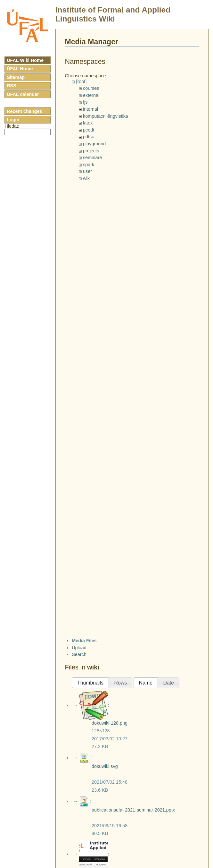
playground (94, 144)
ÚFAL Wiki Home (25, 60)
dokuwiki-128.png (110, 723)
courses (91, 88)
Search (79, 654)
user (87, 171)
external (91, 95)
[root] (81, 81)
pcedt (89, 130)
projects (91, 151)
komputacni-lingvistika (106, 116)
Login (13, 120)
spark (89, 165)
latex (88, 123)
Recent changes (24, 111)
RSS (12, 86)
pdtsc (88, 137)
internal (90, 109)
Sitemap (16, 77)
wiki (87, 178)
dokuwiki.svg (105, 766)
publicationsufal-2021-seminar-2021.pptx (133, 810)
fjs (85, 102)
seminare (92, 157)
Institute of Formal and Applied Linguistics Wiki (113, 14)
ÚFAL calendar (23, 94)
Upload (79, 648)
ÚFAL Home (20, 69)
